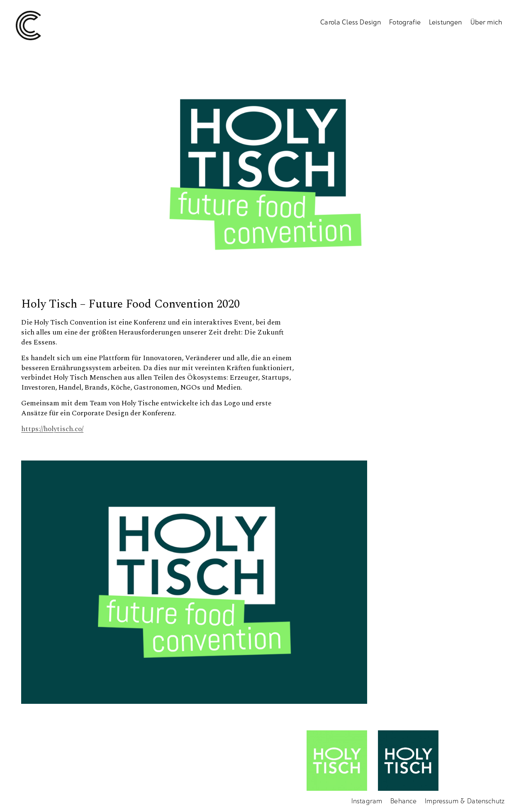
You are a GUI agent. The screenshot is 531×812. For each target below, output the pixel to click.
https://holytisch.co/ (52, 429)
